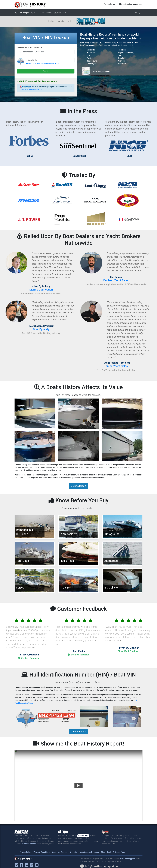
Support (36, 13)
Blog (103, 852)
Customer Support (60, 852)
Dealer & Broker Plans (116, 852)
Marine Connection (41, 290)
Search (46, 71)
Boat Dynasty (41, 329)
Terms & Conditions (42, 852)
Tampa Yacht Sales (116, 366)
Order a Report (23, 13)
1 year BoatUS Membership (30, 89)
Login (138, 13)
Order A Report (78, 486)
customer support (29, 844)
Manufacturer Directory (89, 852)
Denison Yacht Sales (116, 280)
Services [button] (59, 13)
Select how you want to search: (30, 47)
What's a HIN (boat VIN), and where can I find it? (43, 64)
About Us (47, 13)
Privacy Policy (25, 852)
